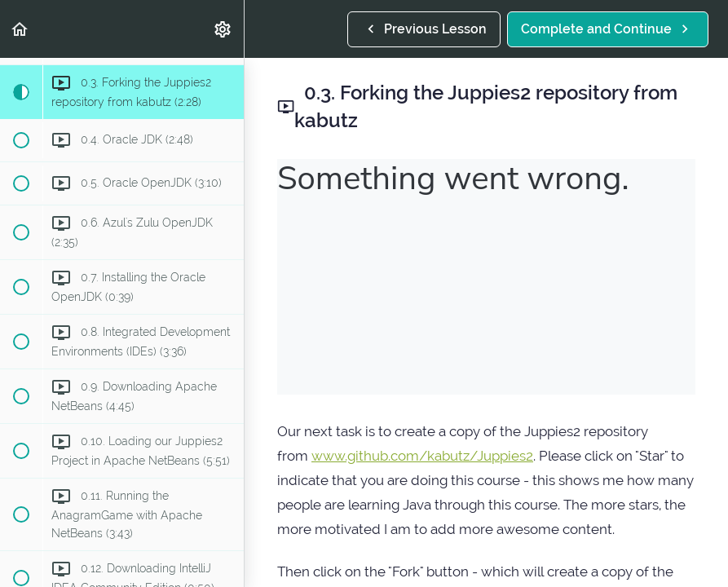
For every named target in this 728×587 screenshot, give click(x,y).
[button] (20, 29)
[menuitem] (223, 29)
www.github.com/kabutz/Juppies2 (422, 456)
